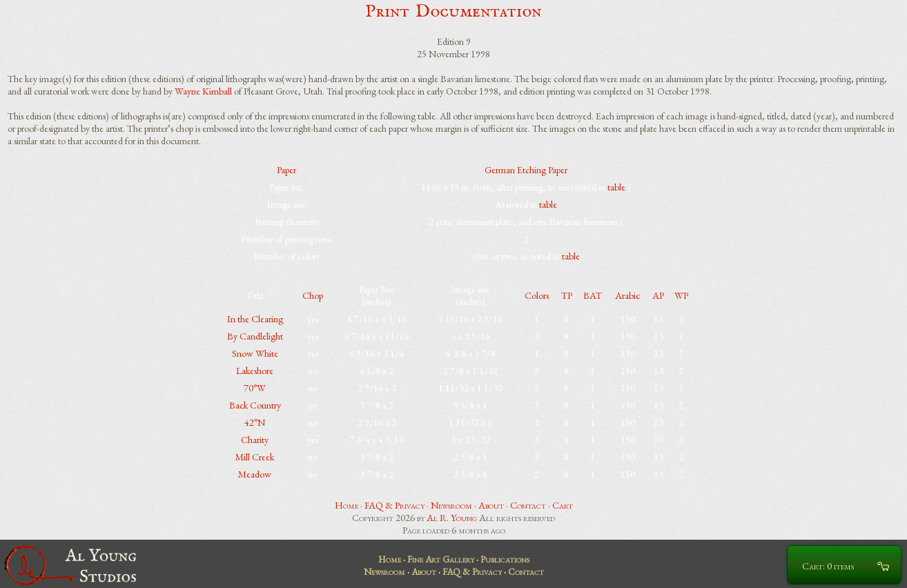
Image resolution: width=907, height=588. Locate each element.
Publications (505, 559)
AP (658, 295)
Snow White (255, 353)
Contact (528, 505)
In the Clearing (255, 319)
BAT (593, 295)
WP (681, 295)
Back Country (255, 405)
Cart (563, 505)
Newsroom (451, 505)
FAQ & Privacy (394, 505)
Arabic (627, 295)
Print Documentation (454, 11)
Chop (313, 295)
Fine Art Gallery (441, 559)
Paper (286, 170)
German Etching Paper (526, 170)
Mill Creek (255, 457)
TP (567, 295)
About (491, 505)
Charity (255, 440)
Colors (537, 295)
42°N (255, 422)
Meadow (255, 474)
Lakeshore (255, 371)
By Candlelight (255, 336)
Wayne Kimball (203, 91)
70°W (255, 388)
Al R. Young (452, 518)
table (616, 187)
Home (347, 505)
